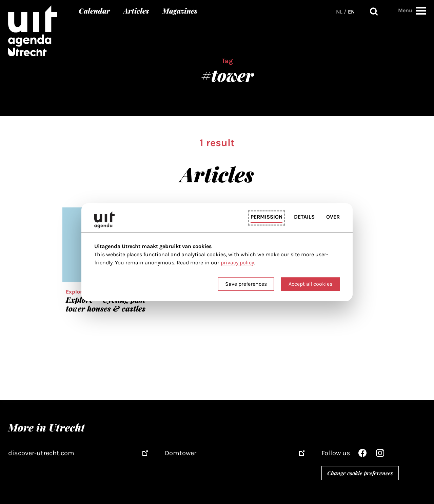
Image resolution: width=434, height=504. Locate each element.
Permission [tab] (267, 217)
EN (351, 12)
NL (339, 12)
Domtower (181, 453)
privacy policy (237, 263)
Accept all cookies (310, 284)
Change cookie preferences (360, 473)
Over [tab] (333, 217)
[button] (421, 11)
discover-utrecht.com (41, 453)
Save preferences (246, 284)
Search (374, 12)
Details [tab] (304, 217)
